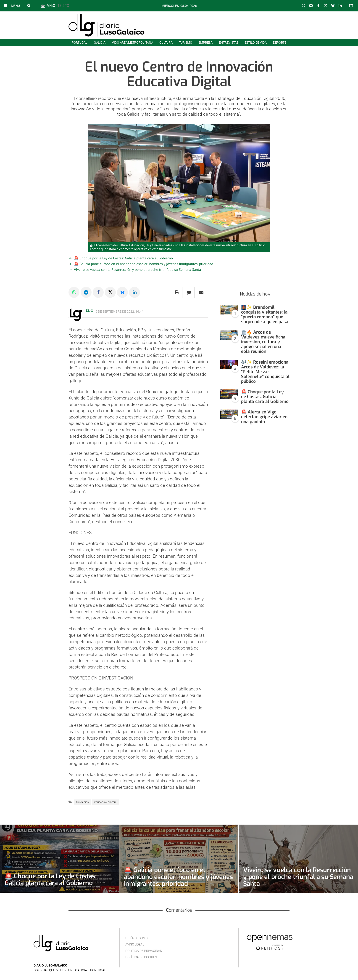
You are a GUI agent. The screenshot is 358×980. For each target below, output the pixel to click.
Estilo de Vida (256, 43)
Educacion (83, 802)
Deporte (280, 43)
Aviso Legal (135, 944)
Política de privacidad (144, 951)
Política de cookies (141, 957)
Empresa (206, 43)
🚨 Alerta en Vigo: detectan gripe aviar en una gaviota (264, 417)
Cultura (166, 43)
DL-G (90, 311)
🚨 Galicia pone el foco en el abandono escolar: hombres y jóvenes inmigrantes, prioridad (144, 264)
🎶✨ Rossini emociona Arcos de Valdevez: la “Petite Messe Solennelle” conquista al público (265, 372)
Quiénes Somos (137, 938)
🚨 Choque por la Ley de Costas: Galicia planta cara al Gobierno (123, 258)
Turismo (186, 43)
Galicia (100, 43)
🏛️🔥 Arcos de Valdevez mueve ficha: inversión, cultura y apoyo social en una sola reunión (264, 342)
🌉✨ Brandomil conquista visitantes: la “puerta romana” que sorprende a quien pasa (265, 314)
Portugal (80, 43)
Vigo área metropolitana (132, 43)
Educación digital (105, 802)
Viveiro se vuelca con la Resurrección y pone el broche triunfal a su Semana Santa (137, 269)
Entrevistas (229, 43)
